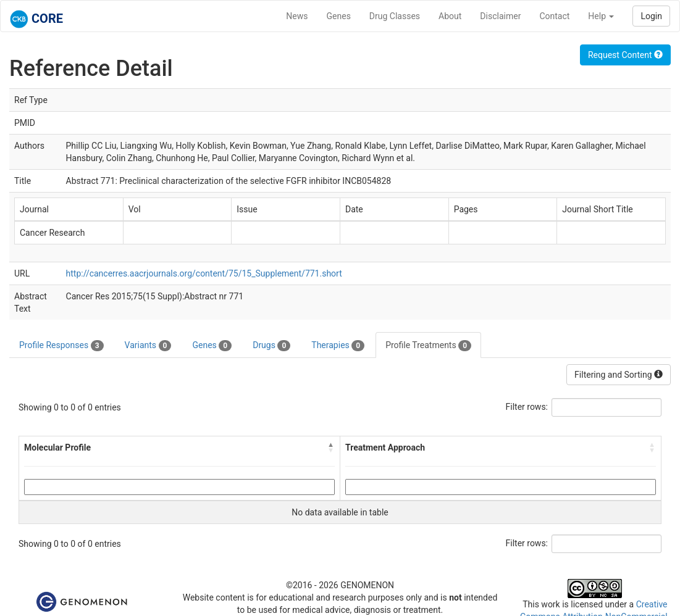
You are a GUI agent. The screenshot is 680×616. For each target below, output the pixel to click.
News (297, 16)
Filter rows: (527, 407)
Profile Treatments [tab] (428, 346)
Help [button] (601, 16)
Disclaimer (500, 16)
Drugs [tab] (271, 346)
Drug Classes (395, 16)
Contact (554, 16)
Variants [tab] (148, 346)
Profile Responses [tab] (61, 346)
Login (651, 16)
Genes (339, 16)
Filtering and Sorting (619, 375)
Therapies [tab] (338, 346)
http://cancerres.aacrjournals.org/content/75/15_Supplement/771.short (204, 273)
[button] (331, 447)
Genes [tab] (212, 346)
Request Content (625, 55)
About (450, 16)
